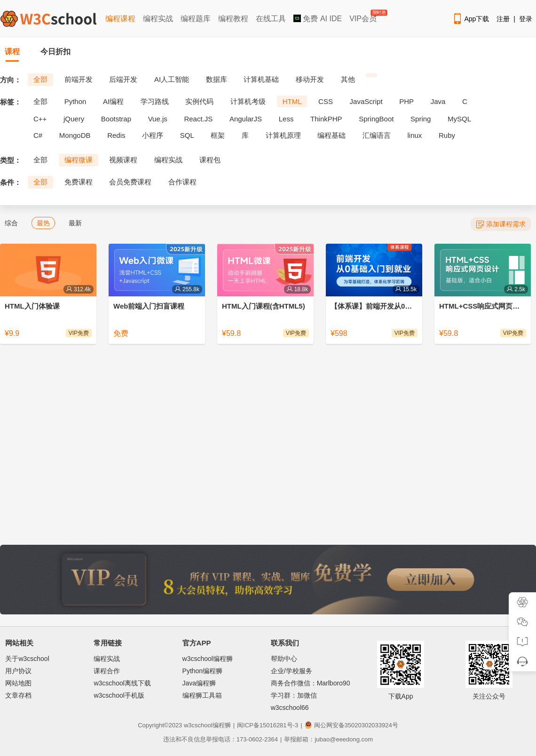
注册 (503, 19)
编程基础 (331, 135)
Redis (116, 135)
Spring (421, 119)
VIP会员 (364, 17)
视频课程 (123, 160)
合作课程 (182, 182)
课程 (12, 52)
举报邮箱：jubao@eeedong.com (328, 739)
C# (38, 135)
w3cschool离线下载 (122, 683)
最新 (75, 223)
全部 (40, 79)
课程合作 (107, 671)
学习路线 (155, 101)
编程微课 (79, 160)
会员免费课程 (130, 182)
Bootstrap (116, 119)
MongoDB (75, 135)
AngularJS (246, 119)
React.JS (198, 119)
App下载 (471, 19)
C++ (40, 119)
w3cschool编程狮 (208, 659)
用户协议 (18, 671)
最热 (43, 223)
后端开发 (123, 79)
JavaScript (366, 101)
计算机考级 (248, 101)
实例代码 (199, 101)
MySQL (459, 119)
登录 (526, 19)
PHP (406, 101)
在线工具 (271, 19)
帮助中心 (284, 659)
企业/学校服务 (292, 671)
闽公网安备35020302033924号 (351, 725)
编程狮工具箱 (202, 695)
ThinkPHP (326, 119)
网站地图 (18, 683)
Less (286, 119)
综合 (11, 223)
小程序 (153, 135)
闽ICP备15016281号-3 (268, 725)
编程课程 (120, 19)
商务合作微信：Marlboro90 (311, 683)
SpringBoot (376, 119)
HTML (292, 101)
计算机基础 (261, 79)
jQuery (74, 119)
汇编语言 (377, 135)
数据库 (217, 79)
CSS (326, 101)
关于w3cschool (27, 659)
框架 (218, 135)
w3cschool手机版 (119, 695)
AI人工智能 (172, 79)
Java (438, 101)
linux (415, 135)
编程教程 (233, 19)
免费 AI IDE (318, 19)
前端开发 (79, 79)
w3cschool (198, 725)
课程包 (210, 160)
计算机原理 (283, 135)
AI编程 (113, 101)
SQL (187, 135)
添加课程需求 (501, 224)
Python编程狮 (203, 671)
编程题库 (196, 19)
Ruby (447, 135)
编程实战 (158, 19)
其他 (348, 79)
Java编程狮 (199, 683)
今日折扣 (55, 52)
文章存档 (18, 695)
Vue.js (158, 119)
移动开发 (310, 79)
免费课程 (79, 182)
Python (75, 101)
